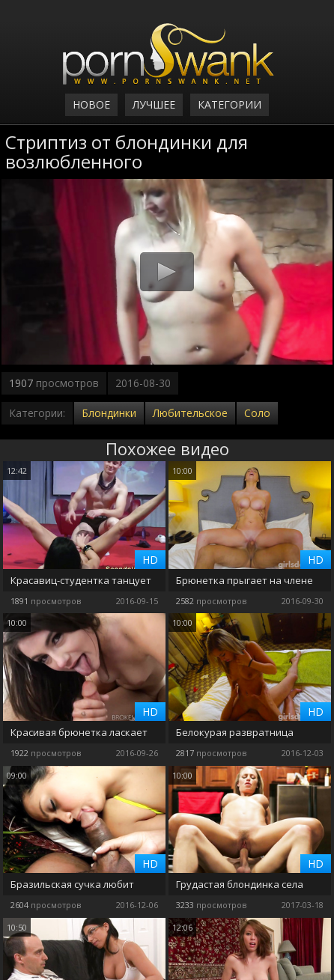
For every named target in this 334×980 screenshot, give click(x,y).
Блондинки (109, 413)
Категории (230, 104)
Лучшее (154, 104)
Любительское (190, 413)
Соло (257, 413)
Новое (91, 104)
